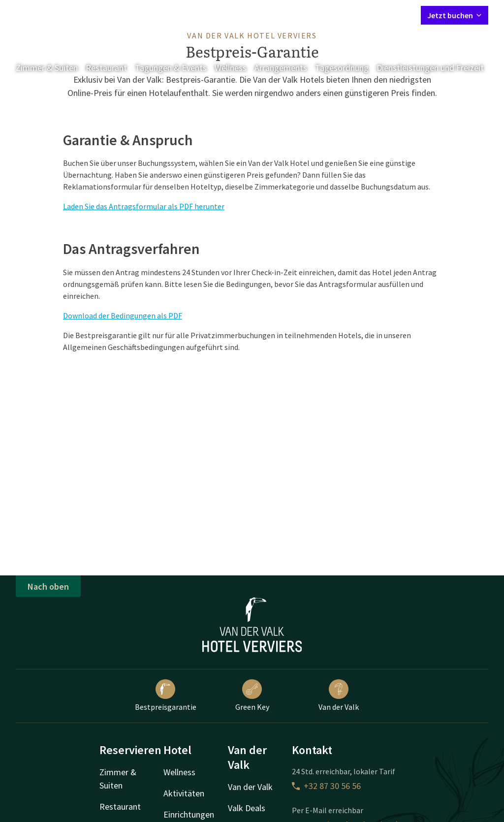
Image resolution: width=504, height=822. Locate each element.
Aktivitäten (184, 793)
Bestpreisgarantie (166, 696)
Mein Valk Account (353, 15)
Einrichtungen (189, 814)
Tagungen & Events (171, 68)
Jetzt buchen (455, 15)
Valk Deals (247, 808)
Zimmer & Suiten (47, 68)
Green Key (252, 696)
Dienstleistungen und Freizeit (430, 68)
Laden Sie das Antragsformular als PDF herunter (144, 206)
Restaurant (106, 68)
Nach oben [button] (48, 586)
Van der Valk (339, 696)
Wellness (231, 68)
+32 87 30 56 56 (326, 786)
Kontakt (301, 15)
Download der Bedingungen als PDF (123, 316)
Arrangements (281, 68)
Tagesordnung (342, 68)
